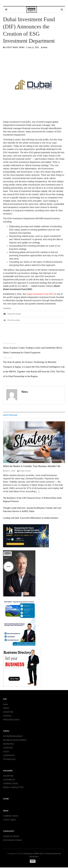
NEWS (22, 47)
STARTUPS (8, 748)
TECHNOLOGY (9, 759)
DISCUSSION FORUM (12, 840)
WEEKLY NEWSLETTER (13, 787)
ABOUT (6, 708)
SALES (6, 752)
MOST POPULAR (10, 415)
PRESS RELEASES (11, 720)
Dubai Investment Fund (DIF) (40, 294)
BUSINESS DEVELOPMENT (15, 740)
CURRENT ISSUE (11, 784)
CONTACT (7, 716)
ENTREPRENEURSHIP (13, 736)
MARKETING (8, 744)
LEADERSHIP (9, 755)
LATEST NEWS (12, 47)
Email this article (12, 314)
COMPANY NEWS (11, 816)
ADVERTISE (8, 712)
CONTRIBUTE (9, 780)
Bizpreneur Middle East (34, 854)
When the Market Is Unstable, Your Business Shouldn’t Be (32, 466)
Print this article (12, 320)
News (45, 47)
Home (5, 704)
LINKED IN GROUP (11, 836)
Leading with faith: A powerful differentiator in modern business (31, 518)
